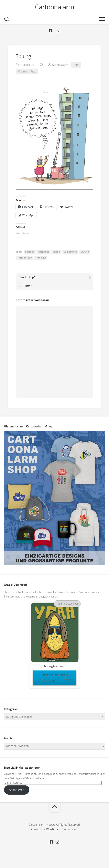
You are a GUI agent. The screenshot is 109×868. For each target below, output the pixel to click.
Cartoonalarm (54, 7)
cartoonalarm (60, 65)
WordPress (53, 829)
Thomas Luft (24, 258)
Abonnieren (17, 790)
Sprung (85, 252)
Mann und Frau (27, 72)
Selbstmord (70, 252)
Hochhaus (44, 252)
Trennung (41, 258)
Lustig (56, 252)
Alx (76, 829)
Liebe (76, 65)
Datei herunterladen (54, 678)
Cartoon (30, 252)
